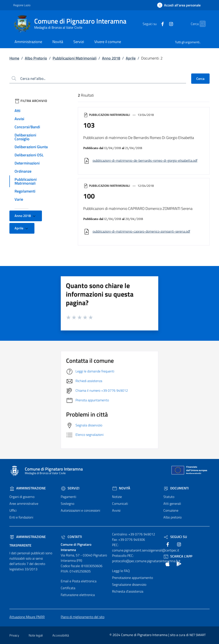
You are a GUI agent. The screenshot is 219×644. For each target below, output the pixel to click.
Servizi (70, 488)
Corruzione (171, 510)
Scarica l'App (178, 556)
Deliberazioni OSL (29, 155)
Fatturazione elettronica (78, 595)
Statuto (169, 497)
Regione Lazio (22, 5)
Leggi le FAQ (121, 571)
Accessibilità (61, 635)
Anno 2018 (111, 58)
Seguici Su (175, 537)
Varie (19, 199)
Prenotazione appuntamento (132, 578)
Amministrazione (28, 488)
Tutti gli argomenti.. (188, 42)
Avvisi (19, 119)
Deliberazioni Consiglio (25, 137)
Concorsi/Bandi (27, 127)
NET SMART (198, 635)
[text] (154, 24)
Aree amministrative (24, 504)
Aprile (131, 58)
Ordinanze (23, 171)
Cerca (200, 79)
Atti (17, 111)
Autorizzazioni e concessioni (80, 510)
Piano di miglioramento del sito (83, 617)
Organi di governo (22, 497)
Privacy (14, 635)
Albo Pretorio (36, 58)
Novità (121, 488)
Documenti (176, 488)
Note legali (36, 635)
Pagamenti (68, 497)
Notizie (117, 497)
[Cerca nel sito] (201, 24)
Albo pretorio (172, 517)
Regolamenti (25, 191)
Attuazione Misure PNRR (27, 617)
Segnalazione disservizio (129, 584)
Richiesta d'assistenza (128, 591)
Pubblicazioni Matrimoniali (75, 58)
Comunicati (120, 504)
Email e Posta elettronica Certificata (79, 584)
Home (14, 58)
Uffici (13, 510)
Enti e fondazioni (21, 517)
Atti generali (172, 504)
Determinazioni (27, 163)
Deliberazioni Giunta (31, 147)
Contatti (71, 537)
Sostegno (67, 504)
